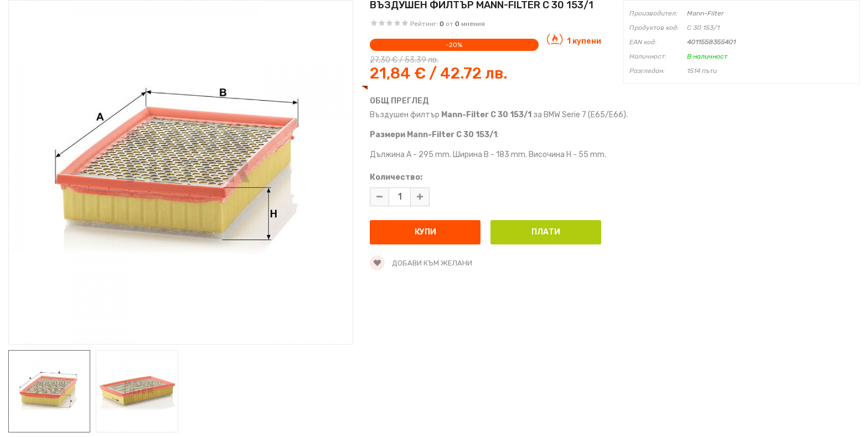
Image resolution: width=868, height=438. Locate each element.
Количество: (396, 177)
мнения (473, 24)
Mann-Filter (706, 13)
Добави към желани (421, 263)
